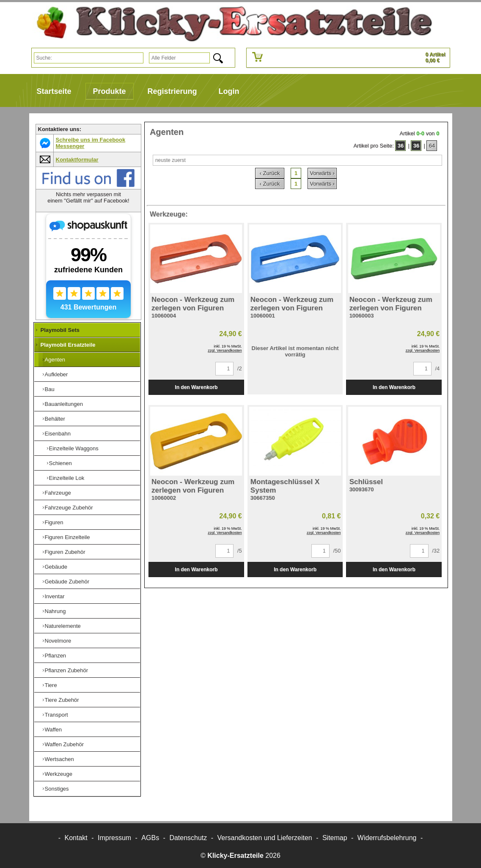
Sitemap (335, 838)
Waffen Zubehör (65, 744)
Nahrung (55, 611)
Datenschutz (188, 838)
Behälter (55, 419)
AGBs (150, 838)
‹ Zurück (270, 173)
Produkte (110, 91)
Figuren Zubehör (65, 552)
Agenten (55, 360)
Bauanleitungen (64, 404)
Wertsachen (59, 759)
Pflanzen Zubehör (67, 670)
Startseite (54, 91)
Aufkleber (56, 374)
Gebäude (56, 567)
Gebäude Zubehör (67, 582)
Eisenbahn (58, 434)
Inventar (55, 596)
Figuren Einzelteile (67, 537)
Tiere (51, 685)
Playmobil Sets (60, 330)
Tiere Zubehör (62, 700)
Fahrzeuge (58, 493)
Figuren (54, 522)
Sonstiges (57, 789)
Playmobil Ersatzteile (68, 345)
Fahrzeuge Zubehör (69, 508)
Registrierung (172, 91)
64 (432, 146)
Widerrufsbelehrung (387, 838)
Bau (50, 389)
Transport (56, 715)
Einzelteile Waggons (74, 448)
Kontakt (76, 838)
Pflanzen (56, 656)
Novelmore (58, 641)
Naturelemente (63, 626)
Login (229, 91)
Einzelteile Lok (67, 478)
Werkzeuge (59, 774)
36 (401, 146)
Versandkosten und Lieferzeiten (265, 838)
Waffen (53, 730)
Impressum (114, 838)
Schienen (60, 463)
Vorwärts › (322, 173)
